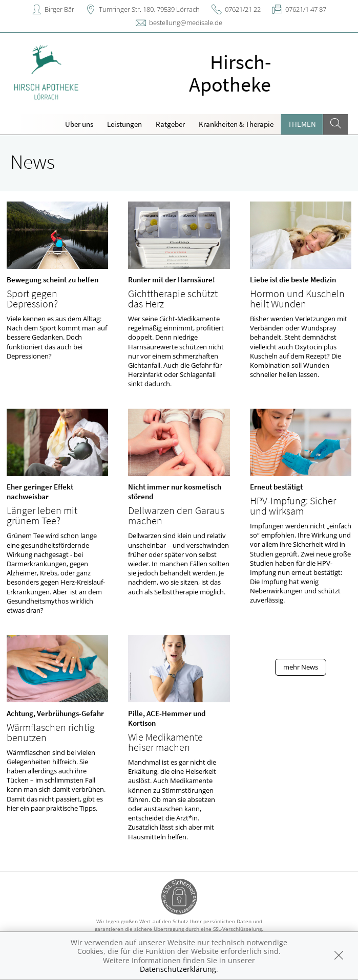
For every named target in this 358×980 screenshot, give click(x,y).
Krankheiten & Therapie (236, 124)
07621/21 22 (243, 9)
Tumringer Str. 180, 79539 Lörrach (149, 9)
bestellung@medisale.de (186, 23)
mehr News (301, 667)
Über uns (79, 124)
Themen (302, 124)
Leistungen (124, 124)
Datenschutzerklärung (178, 969)
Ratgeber (170, 124)
